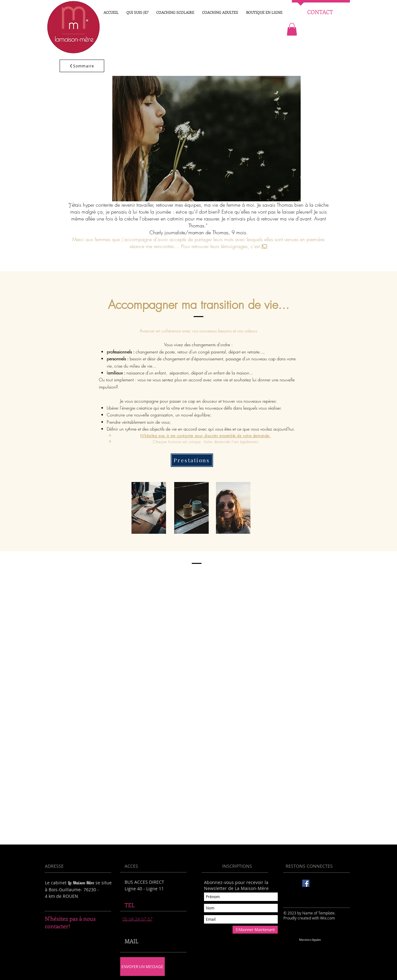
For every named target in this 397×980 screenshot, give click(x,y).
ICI (264, 246)
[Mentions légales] (310, 940)
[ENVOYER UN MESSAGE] (142, 967)
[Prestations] (192, 460)
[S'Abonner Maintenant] (255, 930)
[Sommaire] (82, 66)
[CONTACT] (320, 12)
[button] (264, 12)
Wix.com (327, 918)
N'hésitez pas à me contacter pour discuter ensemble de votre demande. (205, 436)
